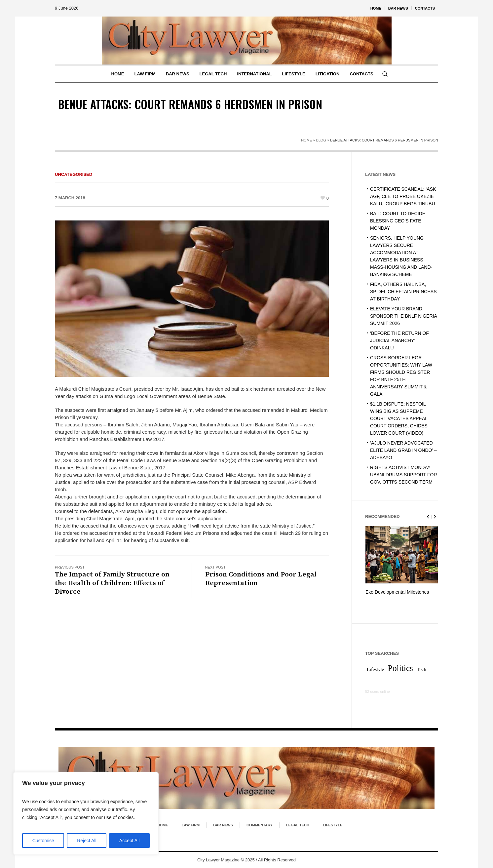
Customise (43, 841)
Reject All (87, 841)
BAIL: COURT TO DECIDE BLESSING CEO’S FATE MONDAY (398, 221)
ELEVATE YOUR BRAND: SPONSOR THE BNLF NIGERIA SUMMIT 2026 (403, 316)
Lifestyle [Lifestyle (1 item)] (375, 669)
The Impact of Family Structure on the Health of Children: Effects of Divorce (112, 583)
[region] (86, 813)
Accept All (129, 841)
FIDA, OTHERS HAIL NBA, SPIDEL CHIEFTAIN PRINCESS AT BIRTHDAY (403, 292)
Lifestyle (333, 825)
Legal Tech (298, 825)
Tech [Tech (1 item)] (422, 669)
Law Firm (191, 825)
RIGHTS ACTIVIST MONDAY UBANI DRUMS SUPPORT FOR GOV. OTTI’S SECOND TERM (404, 475)
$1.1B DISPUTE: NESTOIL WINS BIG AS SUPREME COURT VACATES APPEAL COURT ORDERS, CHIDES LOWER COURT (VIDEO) (399, 418)
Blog (321, 140)
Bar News (223, 825)
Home (306, 140)
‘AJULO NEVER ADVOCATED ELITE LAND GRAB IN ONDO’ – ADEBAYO (403, 450)
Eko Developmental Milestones (397, 592)
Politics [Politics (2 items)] (400, 668)
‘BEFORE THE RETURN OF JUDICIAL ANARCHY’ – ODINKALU (399, 340)
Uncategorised (74, 174)
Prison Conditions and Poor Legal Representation (261, 579)
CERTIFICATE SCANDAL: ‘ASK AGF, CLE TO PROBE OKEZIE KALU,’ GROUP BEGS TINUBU (403, 196)
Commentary (260, 825)
